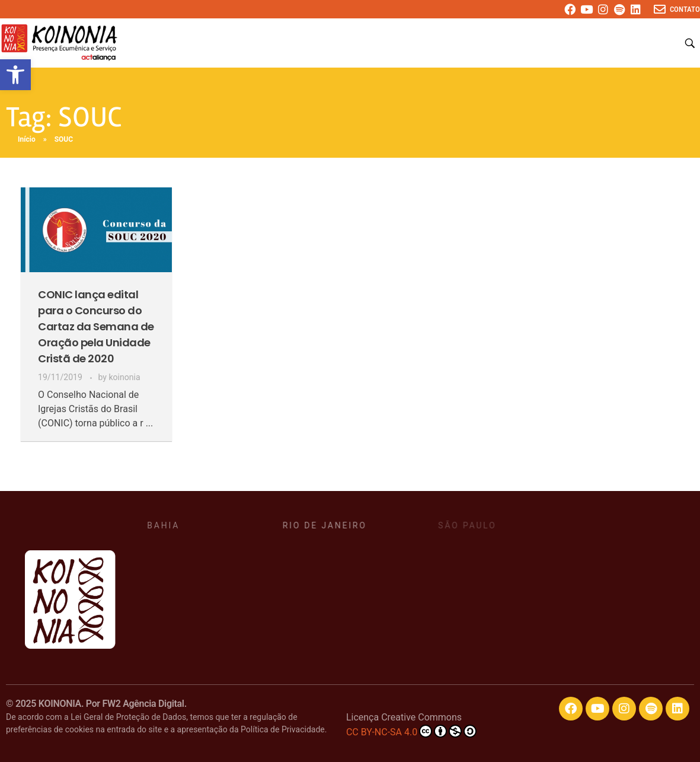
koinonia (124, 377)
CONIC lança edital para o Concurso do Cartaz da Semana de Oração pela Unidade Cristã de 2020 (96, 326)
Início (27, 139)
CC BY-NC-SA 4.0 (411, 731)
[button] (15, 75)
